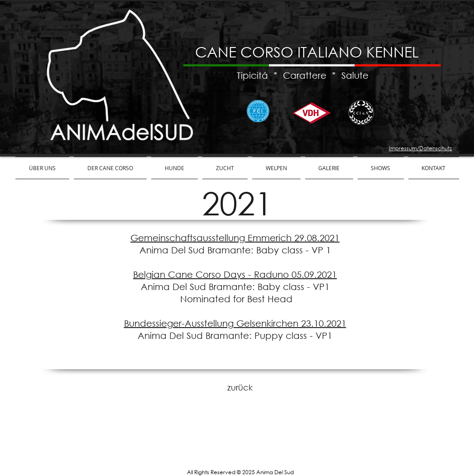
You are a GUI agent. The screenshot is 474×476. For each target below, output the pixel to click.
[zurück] (240, 388)
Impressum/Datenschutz (420, 148)
